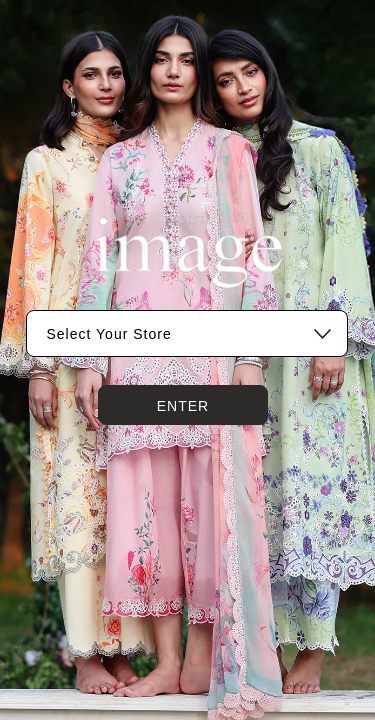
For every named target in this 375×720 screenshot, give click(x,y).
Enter (183, 406)
